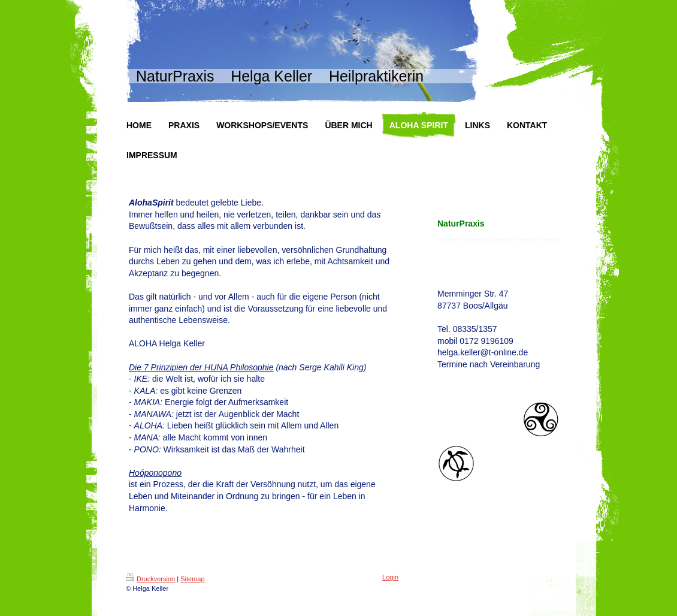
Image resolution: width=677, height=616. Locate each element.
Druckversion (150, 579)
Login (390, 577)
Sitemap (192, 579)
